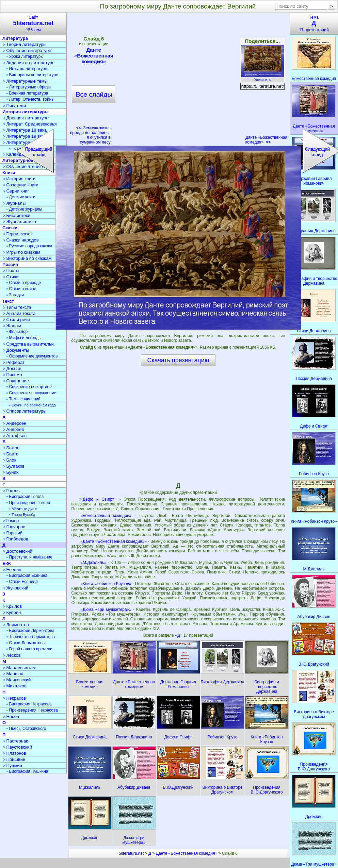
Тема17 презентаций (314, 24)
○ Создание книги (20, 185)
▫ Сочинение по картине (29, 387)
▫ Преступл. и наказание (29, 557)
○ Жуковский (15, 588)
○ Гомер (11, 521)
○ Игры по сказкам (21, 252)
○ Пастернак (15, 741)
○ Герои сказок (18, 234)
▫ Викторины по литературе (32, 75)
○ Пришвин (14, 759)
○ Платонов (14, 753)
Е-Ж (7, 563)
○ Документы (16, 350)
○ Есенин (12, 570)
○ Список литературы (24, 411)
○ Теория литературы (24, 44)
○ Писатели (14, 106)
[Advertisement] (178, 424)
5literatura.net (131, 853)
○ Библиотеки (16, 215)
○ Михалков (14, 686)
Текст (8, 301)
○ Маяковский (17, 680)
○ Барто (10, 454)
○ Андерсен (14, 423)
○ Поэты (11, 271)
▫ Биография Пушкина (27, 771)
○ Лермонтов (16, 625)
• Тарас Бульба (22, 515)
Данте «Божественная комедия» (266, 140)
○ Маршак (13, 674)
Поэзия (10, 264)
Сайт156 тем (33, 24)
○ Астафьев (14, 436)
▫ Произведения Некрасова (32, 710)
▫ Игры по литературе (27, 69)
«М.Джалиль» (93, 563)
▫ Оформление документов (32, 356)
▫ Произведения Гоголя (28, 503)
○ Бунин (11, 472)
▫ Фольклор (17, 332)
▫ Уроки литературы (25, 56)
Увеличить (262, 78)
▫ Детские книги (21, 197)
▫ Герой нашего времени (29, 649)
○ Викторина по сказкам (27, 258)
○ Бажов (11, 448)
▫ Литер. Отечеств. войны (30, 99)
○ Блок (9, 460)
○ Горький (12, 533)
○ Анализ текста (19, 313)
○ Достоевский (17, 551)
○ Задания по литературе (28, 63)
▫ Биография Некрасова (29, 704)
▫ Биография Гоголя (25, 497)
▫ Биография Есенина (27, 575)
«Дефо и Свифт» (98, 499)
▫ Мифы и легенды (24, 338)
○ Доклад (12, 369)
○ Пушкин (12, 765)
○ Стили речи (16, 320)
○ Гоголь (11, 491)
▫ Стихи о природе (24, 283)
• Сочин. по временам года (33, 405)
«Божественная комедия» (106, 516)
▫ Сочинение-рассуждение (31, 393)
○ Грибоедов (15, 539)
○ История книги (19, 179)
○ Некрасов (14, 698)
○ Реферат (13, 362)
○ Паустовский (17, 747)
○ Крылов (12, 606)
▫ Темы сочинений (23, 399)
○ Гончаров (14, 527)
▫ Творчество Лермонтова (31, 637)
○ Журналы (14, 203)
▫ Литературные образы (29, 87)
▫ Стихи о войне (21, 289)
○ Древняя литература (25, 118)
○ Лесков (12, 655)
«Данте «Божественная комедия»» (114, 541)
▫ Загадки (15, 295)
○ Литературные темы (25, 81)
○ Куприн (12, 612)
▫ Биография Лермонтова (30, 631)
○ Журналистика (19, 222)
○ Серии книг (16, 191)
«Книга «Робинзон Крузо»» (106, 584)
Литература (15, 38)
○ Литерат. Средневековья (30, 124)
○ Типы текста (17, 307)
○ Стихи (11, 277)
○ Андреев (13, 429)
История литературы (26, 112)
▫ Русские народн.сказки (29, 246)
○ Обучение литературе (27, 51)
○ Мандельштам (19, 667)
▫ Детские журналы (24, 209)
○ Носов (11, 716)
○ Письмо (12, 375)
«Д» (179, 635)
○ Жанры (12, 326)
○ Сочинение (16, 381)
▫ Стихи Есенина (22, 582)
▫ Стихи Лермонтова (26, 643)
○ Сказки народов (21, 240)
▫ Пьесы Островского (26, 729)
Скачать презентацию (178, 360)
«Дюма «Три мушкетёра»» (106, 610)
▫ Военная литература (27, 93)
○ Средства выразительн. (29, 344)
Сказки (10, 228)
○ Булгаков (13, 466)
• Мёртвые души (23, 509)
